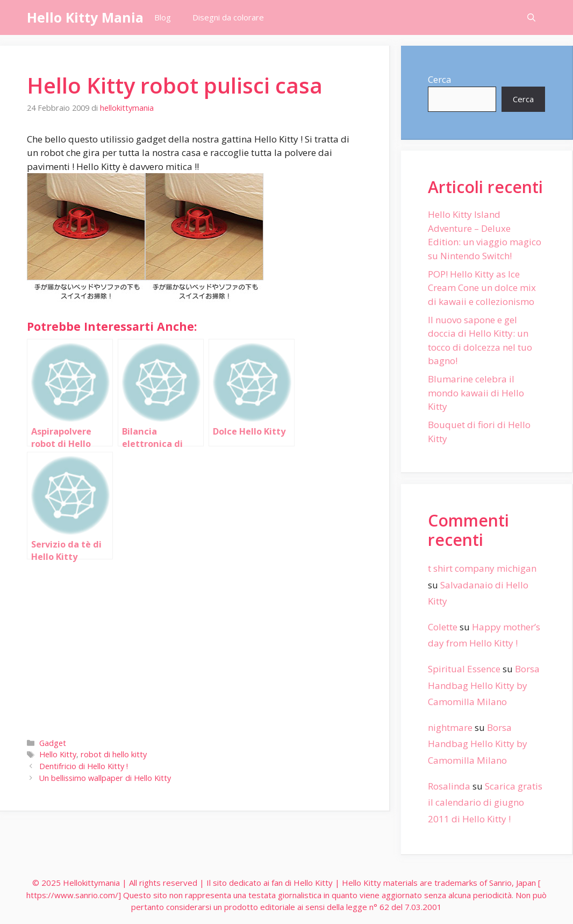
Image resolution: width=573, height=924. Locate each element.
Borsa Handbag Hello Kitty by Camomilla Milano (484, 685)
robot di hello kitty (114, 754)
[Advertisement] (195, 646)
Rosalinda (449, 786)
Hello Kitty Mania (85, 17)
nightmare (450, 727)
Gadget (53, 743)
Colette (443, 627)
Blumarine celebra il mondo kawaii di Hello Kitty (476, 393)
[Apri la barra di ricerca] (531, 17)
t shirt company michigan (482, 568)
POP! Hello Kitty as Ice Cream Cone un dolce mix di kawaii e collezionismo (482, 288)
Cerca (440, 79)
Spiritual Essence (464, 669)
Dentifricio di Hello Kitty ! (84, 766)
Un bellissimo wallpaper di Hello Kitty (105, 778)
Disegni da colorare (228, 17)
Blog (163, 17)
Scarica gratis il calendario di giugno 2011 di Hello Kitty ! (485, 802)
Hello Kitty (58, 754)
